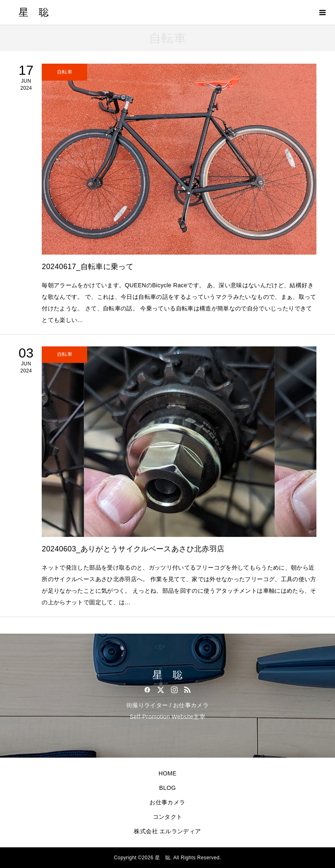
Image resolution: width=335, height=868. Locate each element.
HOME (167, 773)
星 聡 (34, 12)
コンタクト (168, 817)
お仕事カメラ (167, 802)
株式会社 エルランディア (167, 831)
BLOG (167, 788)
